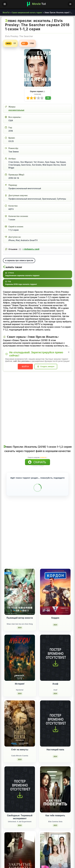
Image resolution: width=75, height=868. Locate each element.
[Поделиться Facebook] (48, 548)
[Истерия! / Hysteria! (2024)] (20, 661)
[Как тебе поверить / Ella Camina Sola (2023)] (55, 793)
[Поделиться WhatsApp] (58, 548)
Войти (25, 366)
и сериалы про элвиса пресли (19, 260)
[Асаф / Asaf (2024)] (55, 661)
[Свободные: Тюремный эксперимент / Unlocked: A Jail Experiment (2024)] (20, 793)
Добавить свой (31, 249)
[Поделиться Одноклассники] (53, 548)
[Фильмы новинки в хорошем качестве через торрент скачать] (37, 4)
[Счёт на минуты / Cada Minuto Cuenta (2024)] (20, 727)
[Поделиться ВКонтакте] (43, 548)
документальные (16, 110)
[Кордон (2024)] (55, 596)
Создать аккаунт (47, 366)
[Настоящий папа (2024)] (55, 727)
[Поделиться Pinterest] (63, 548)
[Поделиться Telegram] (68, 548)
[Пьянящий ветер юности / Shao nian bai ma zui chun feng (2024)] (20, 596)
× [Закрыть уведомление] (69, 352)
